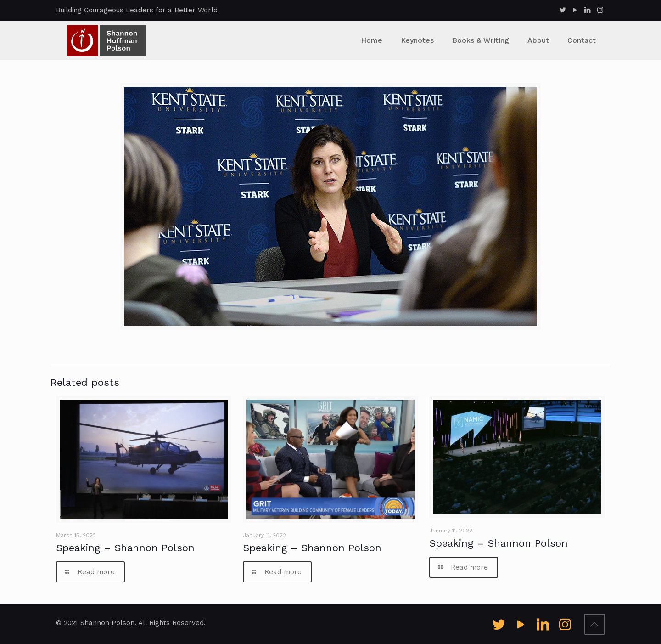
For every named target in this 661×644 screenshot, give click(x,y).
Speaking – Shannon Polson (125, 548)
